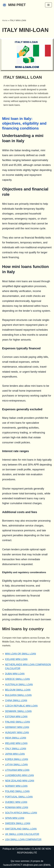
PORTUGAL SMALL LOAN (19, 797)
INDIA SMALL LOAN (16, 738)
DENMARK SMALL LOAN (18, 711)
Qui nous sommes (20, 861)
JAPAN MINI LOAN (15, 754)
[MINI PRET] (14, 5)
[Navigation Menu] (48, 5)
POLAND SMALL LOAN (17, 791)
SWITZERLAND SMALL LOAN (21, 829)
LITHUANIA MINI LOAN (17, 770)
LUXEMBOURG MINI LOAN (19, 775)
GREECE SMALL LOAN (17, 679)
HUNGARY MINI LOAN (17, 733)
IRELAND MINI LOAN (16, 743)
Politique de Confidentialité (16, 849)
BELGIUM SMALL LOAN (18, 690)
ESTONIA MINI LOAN (16, 717)
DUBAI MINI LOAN (15, 674)
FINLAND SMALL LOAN (17, 722)
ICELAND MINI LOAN (16, 659)
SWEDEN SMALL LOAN (18, 823)
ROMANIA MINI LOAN (17, 807)
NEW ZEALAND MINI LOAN (20, 781)
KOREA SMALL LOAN (16, 759)
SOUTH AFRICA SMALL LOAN (21, 813)
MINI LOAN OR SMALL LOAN (21, 654)
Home (5, 20)
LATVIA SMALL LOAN (16, 765)
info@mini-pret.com (33, 865)
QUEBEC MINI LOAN (16, 802)
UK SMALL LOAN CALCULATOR (22, 834)
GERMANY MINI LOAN (17, 727)
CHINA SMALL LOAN (16, 700)
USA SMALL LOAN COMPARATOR (23, 839)
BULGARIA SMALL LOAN (18, 695)
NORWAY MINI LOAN (16, 786)
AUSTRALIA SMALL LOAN (19, 684)
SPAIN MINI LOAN (15, 818)
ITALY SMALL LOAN (16, 749)
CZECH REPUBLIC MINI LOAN (21, 706)
